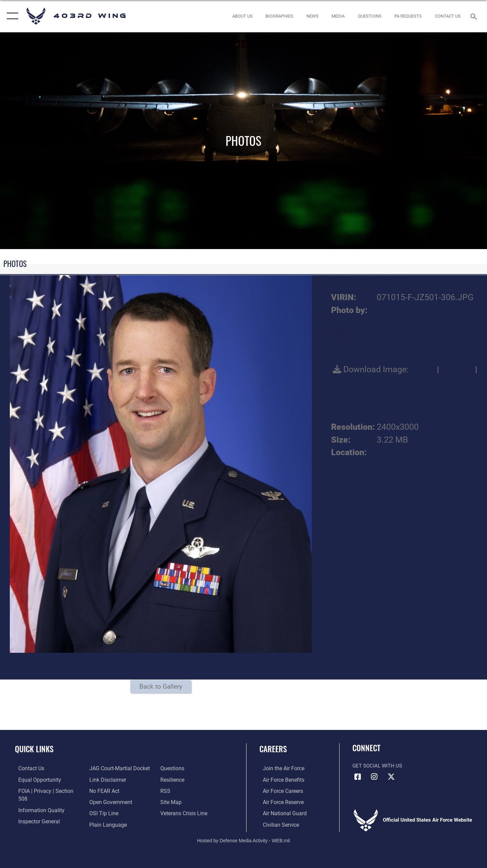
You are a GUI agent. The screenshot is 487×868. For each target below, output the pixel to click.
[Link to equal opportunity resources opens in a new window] (35, 779)
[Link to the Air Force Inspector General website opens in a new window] (35, 813)
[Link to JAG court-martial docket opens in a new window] (44, 824)
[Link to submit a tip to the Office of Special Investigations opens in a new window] (102, 801)
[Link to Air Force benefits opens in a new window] (280, 779)
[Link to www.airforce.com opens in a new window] (280, 768)
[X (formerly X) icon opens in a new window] (391, 777)
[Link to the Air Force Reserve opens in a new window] (279, 801)
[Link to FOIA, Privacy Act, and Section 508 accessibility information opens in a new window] (46, 791)
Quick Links (34, 749)
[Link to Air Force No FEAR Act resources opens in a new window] (103, 779)
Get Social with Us (377, 766)
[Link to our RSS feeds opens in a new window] (166, 779)
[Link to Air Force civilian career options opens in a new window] (277, 824)
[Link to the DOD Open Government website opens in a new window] (108, 791)
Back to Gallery (161, 686)
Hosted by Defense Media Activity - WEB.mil (244, 840)
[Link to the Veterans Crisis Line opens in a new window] (184, 801)
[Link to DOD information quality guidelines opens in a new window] (37, 801)
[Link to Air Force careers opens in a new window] (279, 791)
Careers (273, 749)
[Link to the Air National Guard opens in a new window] (280, 813)
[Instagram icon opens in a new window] (374, 777)
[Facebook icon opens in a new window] (357, 777)
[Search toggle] (475, 16)
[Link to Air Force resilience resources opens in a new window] (173, 768)
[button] (11, 16)
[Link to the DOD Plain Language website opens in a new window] (105, 813)
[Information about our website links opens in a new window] (106, 768)
